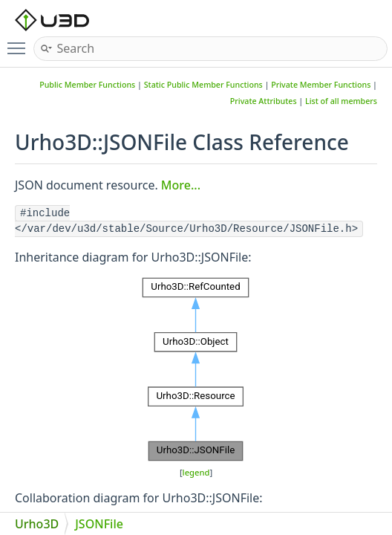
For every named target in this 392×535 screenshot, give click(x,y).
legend (196, 472)
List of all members (341, 101)
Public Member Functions (87, 85)
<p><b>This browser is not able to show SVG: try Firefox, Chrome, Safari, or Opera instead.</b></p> (196, 369)
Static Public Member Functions (203, 85)
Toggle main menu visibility (20, 42)
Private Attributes (264, 101)
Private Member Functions (321, 85)
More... (181, 185)
